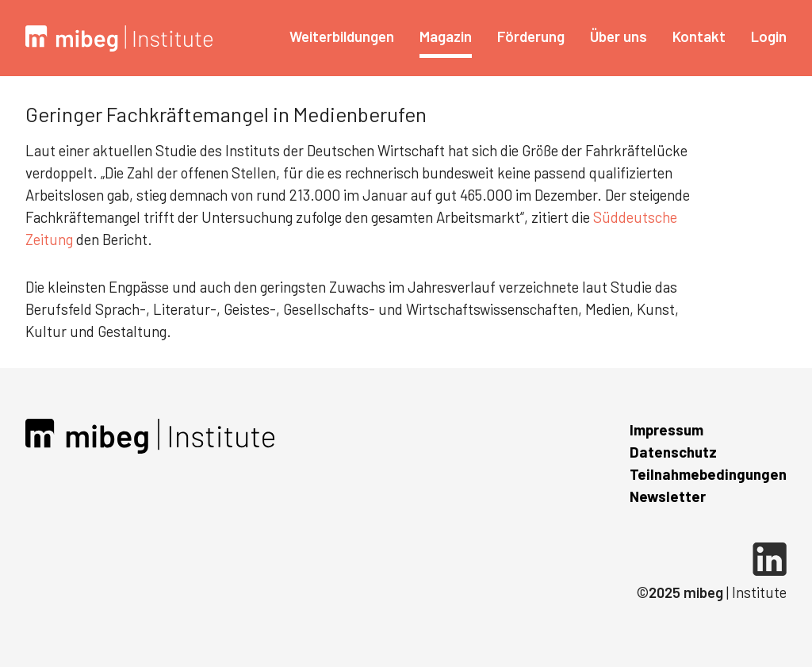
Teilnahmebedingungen (708, 474)
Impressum (666, 429)
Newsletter (668, 496)
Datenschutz (673, 452)
